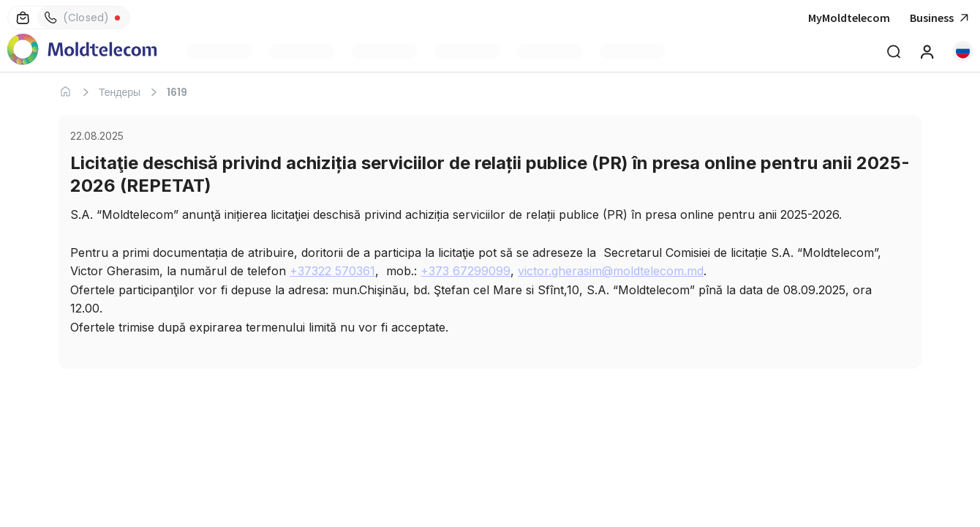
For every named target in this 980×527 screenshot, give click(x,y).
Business (941, 18)
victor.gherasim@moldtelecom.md (611, 271)
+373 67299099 (465, 271)
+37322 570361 (332, 271)
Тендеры (120, 92)
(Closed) (73, 18)
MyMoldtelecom (849, 18)
